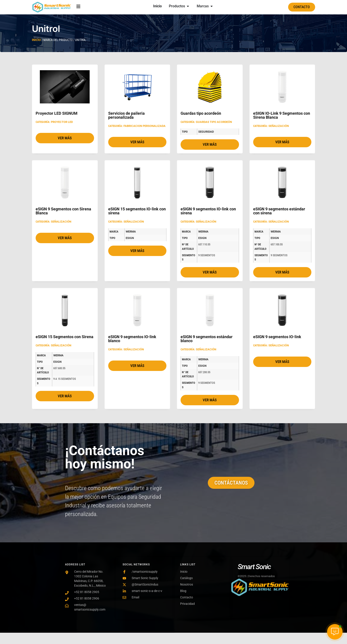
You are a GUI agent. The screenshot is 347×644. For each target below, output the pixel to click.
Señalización (279, 126)
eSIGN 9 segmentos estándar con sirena (279, 211)
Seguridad (206, 132)
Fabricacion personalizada (145, 126)
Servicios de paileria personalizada (126, 115)
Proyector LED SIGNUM (57, 113)
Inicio (36, 40)
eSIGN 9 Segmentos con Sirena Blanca (63, 211)
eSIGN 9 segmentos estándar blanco (207, 339)
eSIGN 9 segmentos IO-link (277, 337)
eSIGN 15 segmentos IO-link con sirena (137, 211)
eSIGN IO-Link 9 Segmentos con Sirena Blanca (282, 115)
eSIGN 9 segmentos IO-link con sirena (208, 211)
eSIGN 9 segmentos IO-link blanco (132, 339)
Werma (131, 232)
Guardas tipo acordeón (201, 113)
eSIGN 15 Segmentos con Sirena (65, 337)
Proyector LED (62, 122)
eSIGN (130, 238)
